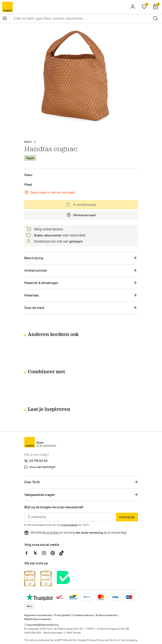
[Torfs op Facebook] (29, 553)
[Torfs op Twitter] (37, 553)
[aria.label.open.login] (133, 7)
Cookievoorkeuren (83, 615)
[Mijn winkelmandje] (155, 7)
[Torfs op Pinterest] (55, 553)
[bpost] (60, 597)
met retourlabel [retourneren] (59, 235)
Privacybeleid (62, 615)
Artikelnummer (36, 271)
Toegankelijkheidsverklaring (42, 625)
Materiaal (31, 295)
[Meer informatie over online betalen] (73, 597)
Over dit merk (34, 308)
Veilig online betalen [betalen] (48, 229)
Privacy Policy (95, 640)
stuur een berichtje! (42, 467)
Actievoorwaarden (106, 615)
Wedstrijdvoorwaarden (38, 619)
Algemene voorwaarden (38, 615)
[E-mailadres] (69, 517)
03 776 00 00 (38, 461)
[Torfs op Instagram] (46, 553)
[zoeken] (155, 19)
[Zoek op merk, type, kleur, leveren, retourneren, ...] (81, 19)
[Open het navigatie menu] (5, 19)
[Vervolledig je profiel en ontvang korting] (53, 533)
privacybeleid (69, 525)
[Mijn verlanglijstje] (144, 7)
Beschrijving (34, 258)
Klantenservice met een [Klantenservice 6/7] (58, 241)
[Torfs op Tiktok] (63, 553)
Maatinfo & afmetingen (41, 283)
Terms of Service (120, 640)
